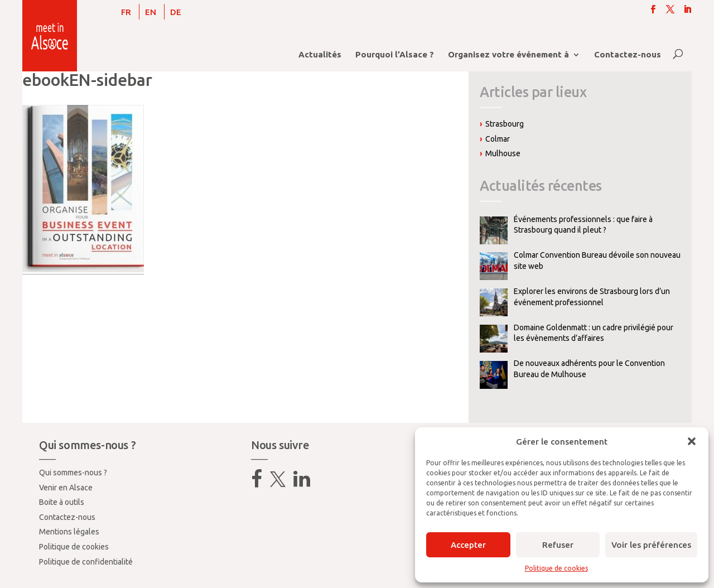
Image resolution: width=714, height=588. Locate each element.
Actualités (320, 55)
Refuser (558, 545)
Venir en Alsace (66, 488)
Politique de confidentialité (86, 562)
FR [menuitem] (126, 12)
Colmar (498, 139)
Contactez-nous (628, 55)
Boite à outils (62, 502)
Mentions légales (69, 532)
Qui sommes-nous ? (73, 473)
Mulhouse (503, 153)
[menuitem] (126, 12)
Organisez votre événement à (508, 55)
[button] (692, 441)
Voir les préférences (651, 545)
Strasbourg (505, 124)
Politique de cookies (556, 568)
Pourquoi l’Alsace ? (395, 55)
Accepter (468, 545)
